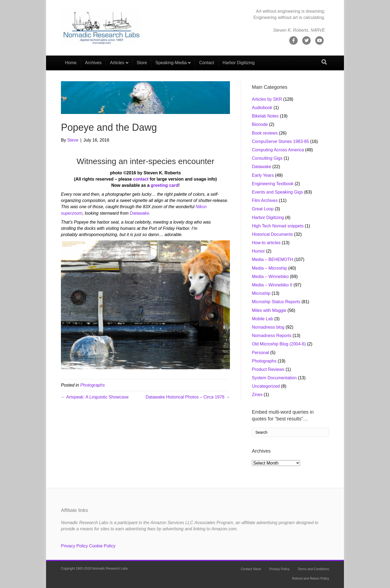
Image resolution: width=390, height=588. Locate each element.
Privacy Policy (74, 546)
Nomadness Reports (272, 336)
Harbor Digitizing (239, 63)
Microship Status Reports (276, 302)
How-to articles (266, 243)
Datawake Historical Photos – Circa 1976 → (188, 397)
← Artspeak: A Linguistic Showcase (95, 397)
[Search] (324, 62)
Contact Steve (251, 569)
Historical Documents (272, 234)
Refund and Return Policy (311, 579)
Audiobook (262, 108)
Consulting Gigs (267, 158)
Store (142, 63)
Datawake (139, 213)
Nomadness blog (268, 327)
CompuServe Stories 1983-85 (280, 141)
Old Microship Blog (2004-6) (279, 344)
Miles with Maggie (269, 310)
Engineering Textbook (273, 184)
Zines (257, 395)
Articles (117, 63)
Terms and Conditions (313, 569)
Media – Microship (269, 268)
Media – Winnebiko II (272, 285)
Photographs (92, 385)
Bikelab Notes (265, 116)
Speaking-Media (171, 63)
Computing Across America (278, 150)
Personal (260, 353)
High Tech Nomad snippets (278, 226)
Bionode (260, 124)
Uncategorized (266, 386)
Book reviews (265, 133)
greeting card (165, 185)
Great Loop (263, 209)
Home (71, 63)
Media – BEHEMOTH (272, 259)
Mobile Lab (262, 319)
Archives (93, 63)
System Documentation (274, 378)
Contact (207, 63)
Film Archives (265, 200)
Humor (258, 251)
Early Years (263, 175)
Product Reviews (268, 369)
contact (141, 179)
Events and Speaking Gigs (277, 192)
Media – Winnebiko (270, 277)
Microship (261, 293)
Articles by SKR (267, 99)
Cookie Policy (102, 546)
